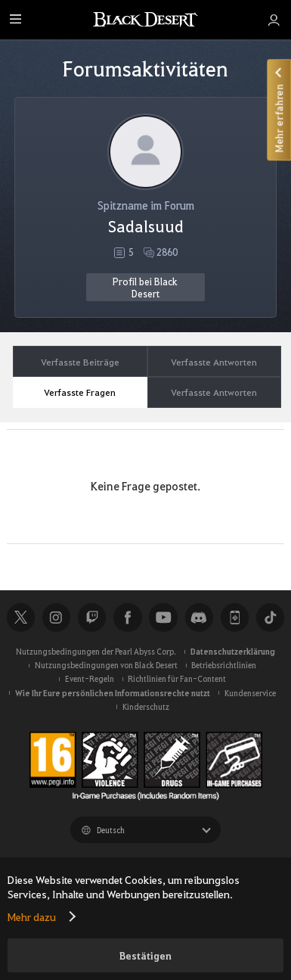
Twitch (92, 617)
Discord (199, 617)
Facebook (127, 617)
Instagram (56, 617)
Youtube (163, 617)
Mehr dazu (32, 916)
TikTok (270, 617)
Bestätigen (145, 955)
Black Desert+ (235, 617)
